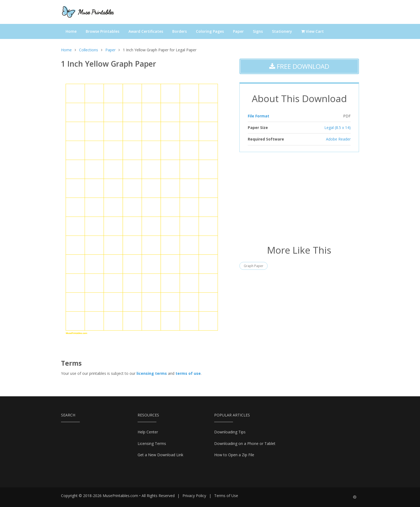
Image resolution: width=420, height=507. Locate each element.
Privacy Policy (194, 496)
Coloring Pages (210, 31)
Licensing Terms (152, 443)
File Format (259, 116)
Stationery (282, 31)
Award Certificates (146, 31)
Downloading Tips (230, 432)
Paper (238, 31)
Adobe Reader (338, 139)
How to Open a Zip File (234, 455)
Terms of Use (226, 496)
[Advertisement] (299, 198)
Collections (89, 50)
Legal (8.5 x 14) (338, 127)
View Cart (313, 31)
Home (71, 31)
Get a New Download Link (160, 455)
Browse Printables (103, 31)
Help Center (148, 432)
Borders (180, 31)
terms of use (188, 373)
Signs (258, 31)
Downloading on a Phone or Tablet (245, 443)
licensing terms (152, 373)
